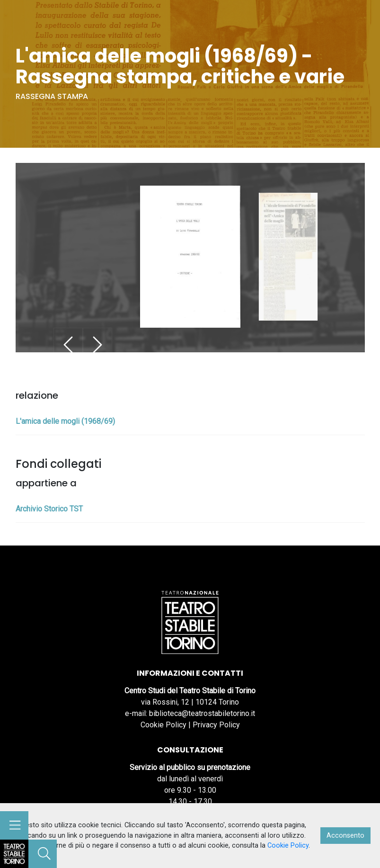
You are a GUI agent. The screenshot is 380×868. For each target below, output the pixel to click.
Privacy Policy (216, 725)
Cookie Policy (163, 725)
